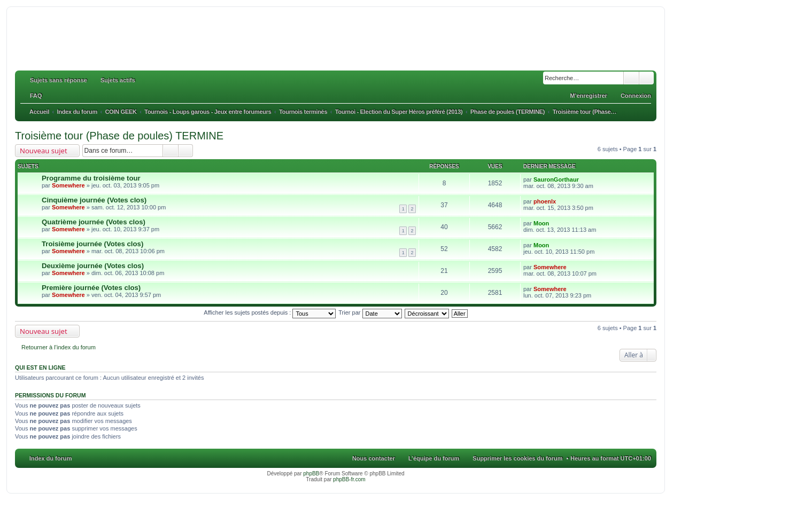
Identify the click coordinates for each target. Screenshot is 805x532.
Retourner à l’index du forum (59, 347)
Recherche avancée (647, 78)
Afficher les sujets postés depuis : (270, 312)
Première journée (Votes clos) (91, 288)
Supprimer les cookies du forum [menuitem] (517, 458)
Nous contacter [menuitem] (374, 458)
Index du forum (51, 458)
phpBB (311, 474)
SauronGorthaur (556, 179)
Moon (541, 223)
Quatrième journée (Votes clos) (94, 222)
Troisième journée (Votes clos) (92, 244)
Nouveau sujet (44, 151)
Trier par (370, 312)
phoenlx (545, 201)
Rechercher (631, 78)
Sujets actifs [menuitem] (118, 80)
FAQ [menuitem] (36, 96)
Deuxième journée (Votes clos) (93, 266)
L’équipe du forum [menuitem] (434, 458)
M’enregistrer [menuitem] (589, 96)
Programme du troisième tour (91, 178)
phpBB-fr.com (349, 479)
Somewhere (68, 185)
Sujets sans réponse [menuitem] (59, 80)
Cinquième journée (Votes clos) (94, 200)
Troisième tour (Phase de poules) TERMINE (119, 136)
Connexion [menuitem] (636, 96)
